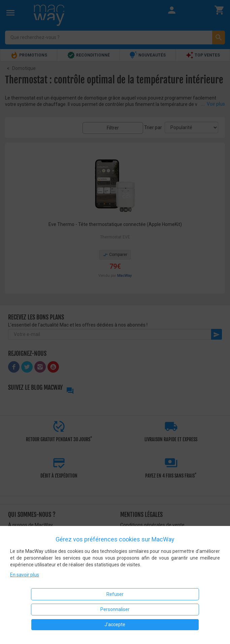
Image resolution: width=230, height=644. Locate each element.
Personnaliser (115, 609)
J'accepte (115, 624)
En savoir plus (25, 575)
